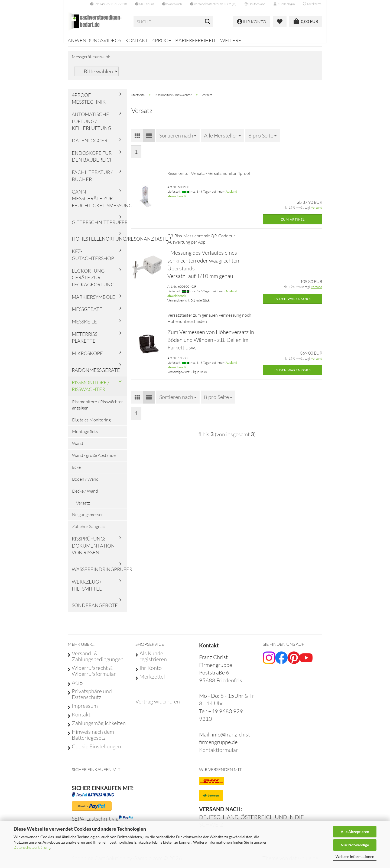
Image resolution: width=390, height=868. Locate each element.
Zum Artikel (293, 223)
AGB (77, 686)
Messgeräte (87, 313)
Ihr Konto (151, 672)
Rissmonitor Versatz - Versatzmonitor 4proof (209, 177)
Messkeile (84, 325)
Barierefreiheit (196, 40)
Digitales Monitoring (91, 423)
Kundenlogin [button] (284, 4)
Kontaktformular (219, 754)
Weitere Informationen (355, 856)
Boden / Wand (85, 483)
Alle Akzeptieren (355, 832)
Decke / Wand (85, 495)
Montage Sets (85, 435)
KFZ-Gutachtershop (93, 258)
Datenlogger (90, 144)
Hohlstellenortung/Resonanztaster (100, 243)
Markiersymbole (93, 300)
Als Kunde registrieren (153, 660)
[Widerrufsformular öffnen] (158, 705)
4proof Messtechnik (89, 102)
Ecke (76, 471)
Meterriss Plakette (84, 341)
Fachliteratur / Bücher (92, 179)
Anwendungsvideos (94, 40)
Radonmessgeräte (96, 374)
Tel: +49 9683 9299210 (109, 4)
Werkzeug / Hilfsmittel (87, 589)
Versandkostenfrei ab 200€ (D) (213, 4)
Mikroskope (87, 357)
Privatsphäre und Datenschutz (92, 698)
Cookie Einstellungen (96, 750)
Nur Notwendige (355, 845)
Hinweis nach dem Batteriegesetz (93, 738)
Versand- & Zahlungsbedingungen (98, 660)
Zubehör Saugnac (88, 530)
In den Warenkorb (293, 302)
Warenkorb (172, 4)
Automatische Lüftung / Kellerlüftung (92, 125)
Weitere (231, 40)
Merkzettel (313, 4)
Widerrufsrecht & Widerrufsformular (94, 674)
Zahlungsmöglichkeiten (99, 727)
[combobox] (178, 139)
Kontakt (137, 40)
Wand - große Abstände (94, 459)
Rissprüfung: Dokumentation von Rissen (93, 549)
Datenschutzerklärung (32, 847)
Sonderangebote (95, 609)
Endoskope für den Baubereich (93, 160)
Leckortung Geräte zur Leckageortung (93, 281)
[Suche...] (208, 22)
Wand (78, 447)
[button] (255, 4)
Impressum (85, 709)
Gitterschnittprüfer (100, 226)
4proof (162, 40)
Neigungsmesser (87, 518)
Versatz (83, 506)
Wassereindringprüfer (100, 573)
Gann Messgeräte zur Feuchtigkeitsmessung (100, 202)
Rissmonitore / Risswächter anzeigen (97, 409)
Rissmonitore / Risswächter (90, 389)
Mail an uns (145, 4)
